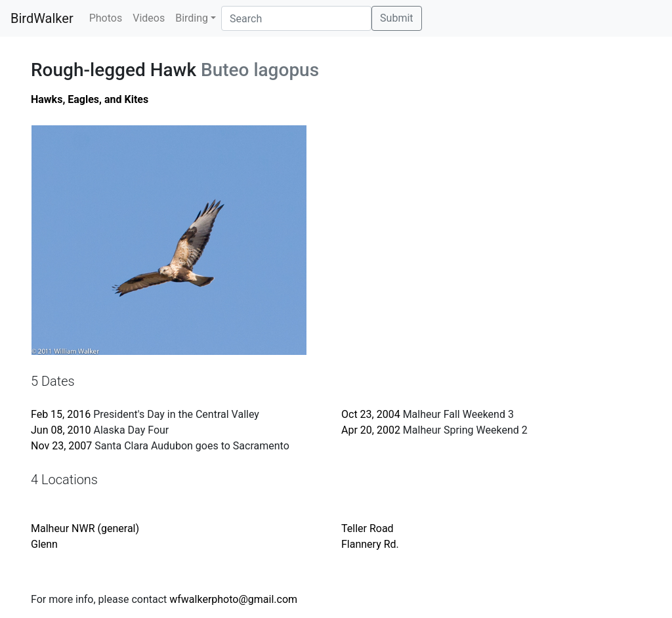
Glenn (44, 544)
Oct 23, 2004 (371, 414)
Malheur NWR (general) (85, 528)
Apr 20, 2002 (371, 430)
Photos (106, 18)
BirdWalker (42, 18)
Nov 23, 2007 (61, 446)
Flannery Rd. (370, 544)
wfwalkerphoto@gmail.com (233, 599)
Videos (149, 18)
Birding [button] (192, 18)
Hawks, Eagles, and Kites (90, 99)
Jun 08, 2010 (61, 430)
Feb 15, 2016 (61, 414)
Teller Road (367, 528)
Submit (396, 18)
